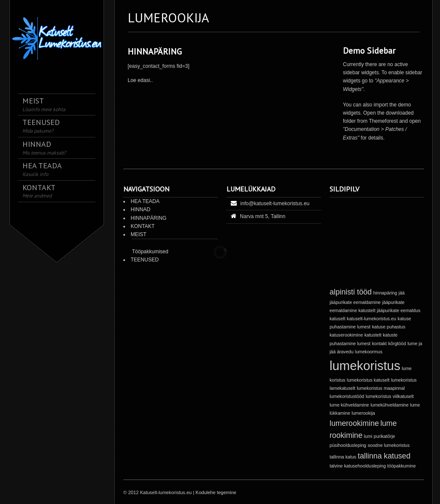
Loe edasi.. (140, 80)
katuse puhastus (389, 327)
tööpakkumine (401, 466)
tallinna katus (343, 457)
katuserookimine (346, 335)
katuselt (338, 319)
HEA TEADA (145, 201)
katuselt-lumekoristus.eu (371, 319)
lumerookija (363, 413)
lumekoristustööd (347, 396)
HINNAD (141, 209)
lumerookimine (354, 423)
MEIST (139, 234)
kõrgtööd (397, 343)
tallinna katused (384, 456)
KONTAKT (143, 226)
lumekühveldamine (390, 405)
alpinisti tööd (351, 292)
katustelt (373, 335)
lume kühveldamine (349, 405)
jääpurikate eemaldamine (355, 302)
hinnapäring (385, 293)
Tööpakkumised (150, 252)
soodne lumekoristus (389, 445)
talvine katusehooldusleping (358, 466)
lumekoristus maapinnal (381, 388)
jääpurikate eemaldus (399, 310)
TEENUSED (145, 260)
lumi (368, 436)
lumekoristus (365, 366)
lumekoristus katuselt (368, 380)
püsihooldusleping (348, 445)
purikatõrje (385, 436)
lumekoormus (369, 352)
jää (402, 293)
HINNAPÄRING (155, 52)
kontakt (379, 343)
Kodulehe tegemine (216, 492)
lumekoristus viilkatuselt (390, 396)
